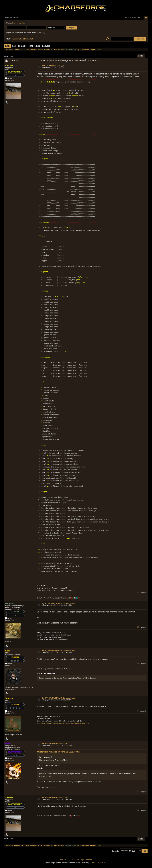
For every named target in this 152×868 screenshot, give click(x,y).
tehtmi (8, 744)
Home (7, 46)
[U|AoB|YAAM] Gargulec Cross (54, 65)
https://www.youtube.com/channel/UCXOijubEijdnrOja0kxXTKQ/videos (63, 723)
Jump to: (116, 851)
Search (22, 46)
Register (46, 46)
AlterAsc (9, 65)
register (22, 23)
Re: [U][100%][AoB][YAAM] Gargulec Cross (58, 603)
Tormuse (9, 698)
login (14, 23)
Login (37, 46)
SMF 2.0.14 (64, 860)
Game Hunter (71, 50)
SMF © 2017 (74, 860)
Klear (8, 651)
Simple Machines (86, 860)
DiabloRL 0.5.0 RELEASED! (23, 39)
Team (30, 46)
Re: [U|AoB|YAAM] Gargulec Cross (55, 743)
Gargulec (9, 603)
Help (14, 46)
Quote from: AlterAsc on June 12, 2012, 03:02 (58, 752)
